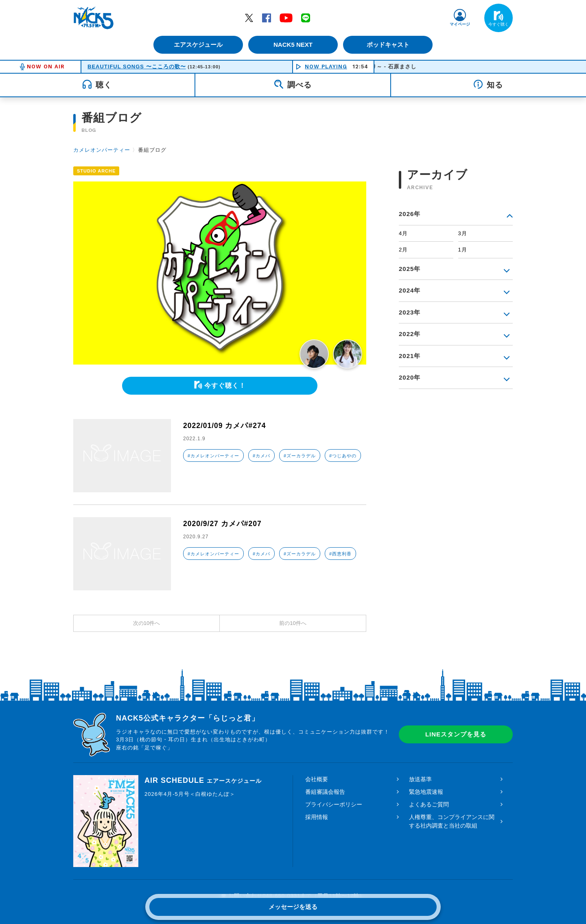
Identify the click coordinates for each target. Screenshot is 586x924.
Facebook (267, 17)
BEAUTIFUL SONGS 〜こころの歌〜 (137, 67)
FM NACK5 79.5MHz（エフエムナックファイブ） (94, 18)
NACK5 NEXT (293, 45)
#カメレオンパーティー (213, 456)
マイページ (460, 24)
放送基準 (420, 779)
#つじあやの (343, 456)
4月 (403, 233)
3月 (463, 233)
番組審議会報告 (325, 792)
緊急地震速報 (426, 792)
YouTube (286, 17)
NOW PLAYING (326, 67)
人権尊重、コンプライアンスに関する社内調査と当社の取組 (452, 821)
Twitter (249, 17)
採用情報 (317, 817)
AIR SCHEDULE (203, 780)
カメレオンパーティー (102, 150)
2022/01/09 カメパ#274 (225, 426)
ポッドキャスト (389, 45)
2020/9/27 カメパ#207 (223, 524)
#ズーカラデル (300, 456)
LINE (306, 17)
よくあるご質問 (429, 804)
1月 (463, 250)
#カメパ (261, 456)
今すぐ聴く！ (225, 386)
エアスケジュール (197, 45)
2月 (403, 250)
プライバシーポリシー (334, 804)
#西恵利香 (340, 554)
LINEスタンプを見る (456, 734)
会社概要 (317, 779)
